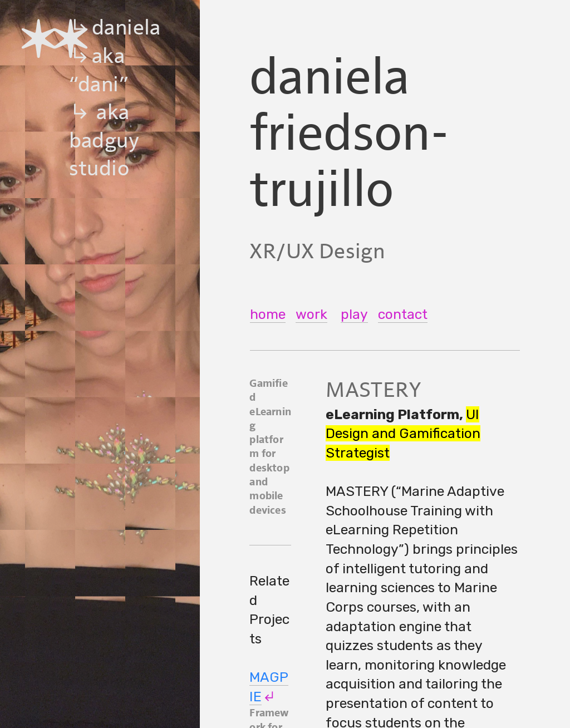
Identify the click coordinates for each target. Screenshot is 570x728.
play (354, 314)
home (268, 314)
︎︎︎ (269, 697)
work (311, 314)
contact (403, 314)
